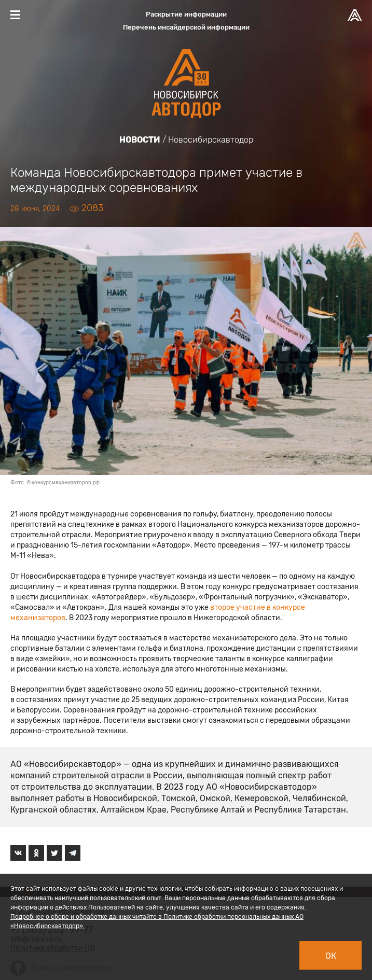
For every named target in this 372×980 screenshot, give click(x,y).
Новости (140, 140)
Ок (331, 956)
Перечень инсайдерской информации (186, 27)
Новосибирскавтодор (211, 140)
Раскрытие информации (186, 14)
